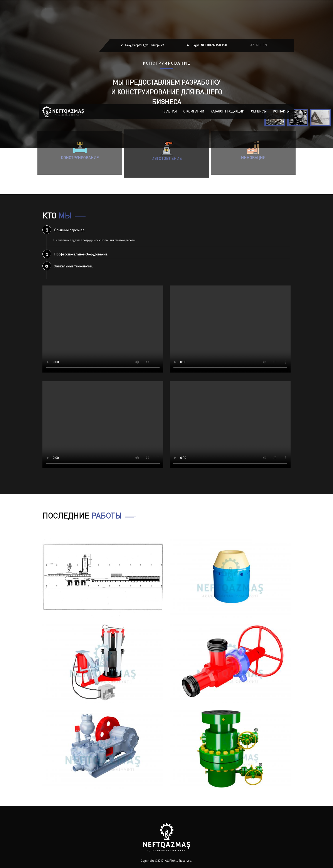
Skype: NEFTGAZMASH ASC (209, 45)
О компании (194, 112)
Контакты (281, 112)
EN (265, 45)
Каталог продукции (228, 112)
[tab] (166, 230)
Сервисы (259, 112)
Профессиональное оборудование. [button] (75, 255)
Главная (170, 112)
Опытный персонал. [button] (64, 230)
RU (258, 45)
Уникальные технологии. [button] (68, 267)
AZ (252, 45)
